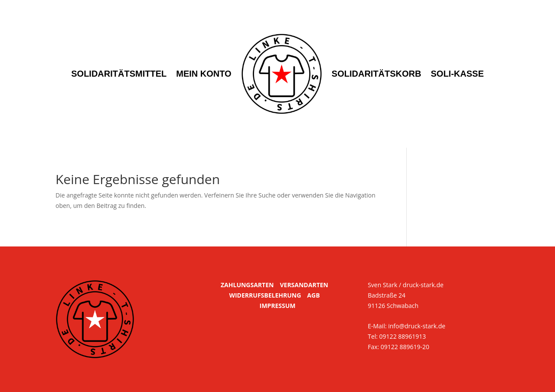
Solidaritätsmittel (119, 74)
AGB (313, 295)
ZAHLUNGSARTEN (247, 285)
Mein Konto (204, 74)
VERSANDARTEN (304, 285)
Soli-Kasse (457, 74)
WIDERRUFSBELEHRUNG (265, 295)
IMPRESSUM (278, 306)
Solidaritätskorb (377, 74)
